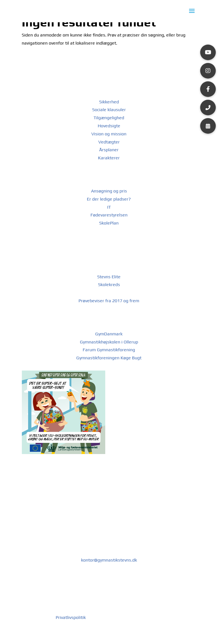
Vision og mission (109, 134)
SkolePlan (109, 223)
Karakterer (109, 158)
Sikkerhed (109, 102)
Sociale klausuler (109, 110)
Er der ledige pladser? (109, 199)
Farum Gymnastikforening (109, 350)
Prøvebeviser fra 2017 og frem (109, 301)
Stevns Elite (109, 277)
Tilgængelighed (109, 118)
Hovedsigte (109, 126)
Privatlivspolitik (71, 617)
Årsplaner (109, 150)
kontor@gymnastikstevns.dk (109, 560)
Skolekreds (109, 285)
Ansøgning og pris (109, 191)
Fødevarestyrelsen (109, 215)
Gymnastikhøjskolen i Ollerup (109, 342)
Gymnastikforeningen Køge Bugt (109, 358)
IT (109, 207)
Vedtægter (109, 142)
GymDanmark (109, 334)
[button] (208, 52)
